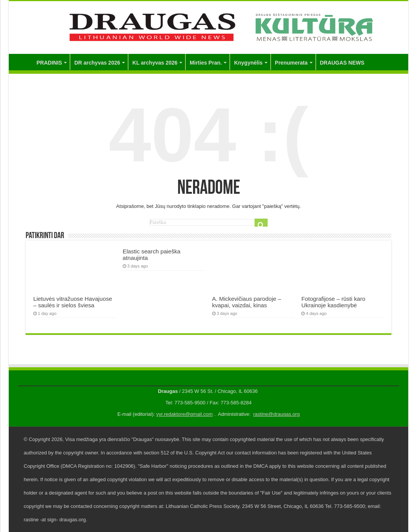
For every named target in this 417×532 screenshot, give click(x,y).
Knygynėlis (248, 63)
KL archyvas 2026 (155, 63)
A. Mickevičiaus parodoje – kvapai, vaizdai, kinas (247, 302)
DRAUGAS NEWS (342, 63)
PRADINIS (49, 63)
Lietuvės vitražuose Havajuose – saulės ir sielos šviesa (73, 302)
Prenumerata (291, 63)
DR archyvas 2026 (97, 63)
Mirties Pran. (206, 63)
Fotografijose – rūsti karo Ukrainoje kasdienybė (333, 302)
